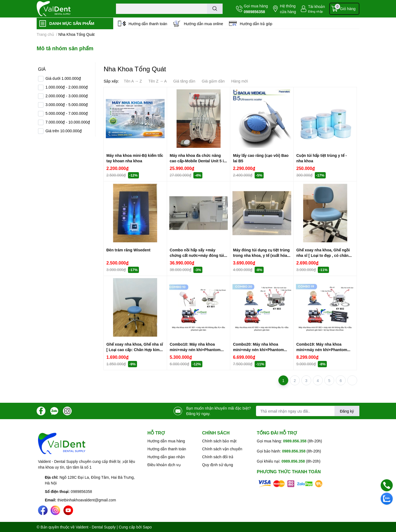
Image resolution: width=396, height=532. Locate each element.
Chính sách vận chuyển (222, 449)
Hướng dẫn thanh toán (148, 24)
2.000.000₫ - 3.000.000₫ (67, 96)
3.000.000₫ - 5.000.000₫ (67, 105)
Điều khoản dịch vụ (164, 465)
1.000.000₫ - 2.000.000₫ (67, 87)
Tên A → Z (133, 81)
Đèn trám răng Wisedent (128, 250)
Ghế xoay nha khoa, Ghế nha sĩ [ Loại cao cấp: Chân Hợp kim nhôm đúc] (135, 349)
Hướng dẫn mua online (203, 24)
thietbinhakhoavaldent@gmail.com (87, 500)
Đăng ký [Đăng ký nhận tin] (347, 411)
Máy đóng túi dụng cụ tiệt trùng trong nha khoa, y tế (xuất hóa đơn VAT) (261, 255)
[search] (215, 9)
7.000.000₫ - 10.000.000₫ (68, 122)
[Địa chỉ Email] (308, 411)
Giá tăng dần (184, 81)
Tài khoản (316, 6)
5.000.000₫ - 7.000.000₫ (67, 113)
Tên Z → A (158, 81)
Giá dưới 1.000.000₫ (63, 78)
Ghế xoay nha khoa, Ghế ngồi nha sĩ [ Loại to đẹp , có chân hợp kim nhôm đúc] (323, 255)
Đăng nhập (315, 11)
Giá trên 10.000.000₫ (64, 131)
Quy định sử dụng (218, 465)
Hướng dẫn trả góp (256, 24)
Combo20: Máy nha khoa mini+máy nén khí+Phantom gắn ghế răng (258, 349)
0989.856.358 (295, 441)
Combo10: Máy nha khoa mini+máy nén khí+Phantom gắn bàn (195, 349)
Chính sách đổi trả (218, 457)
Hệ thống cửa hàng (288, 9)
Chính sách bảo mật (219, 441)
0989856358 (254, 12)
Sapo (147, 527)
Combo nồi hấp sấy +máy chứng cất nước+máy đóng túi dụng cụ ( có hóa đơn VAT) (197, 255)
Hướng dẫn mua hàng (166, 441)
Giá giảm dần (213, 81)
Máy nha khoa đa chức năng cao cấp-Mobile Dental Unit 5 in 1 (198, 161)
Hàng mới (239, 81)
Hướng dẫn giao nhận (166, 457)
